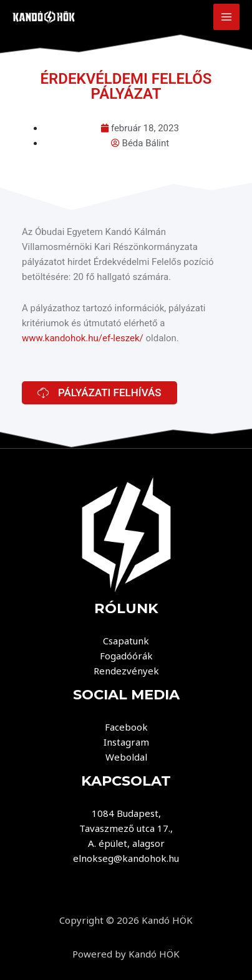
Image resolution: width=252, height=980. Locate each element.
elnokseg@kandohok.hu (126, 858)
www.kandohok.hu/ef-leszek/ (83, 338)
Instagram (126, 742)
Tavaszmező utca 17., (126, 828)
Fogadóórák (126, 656)
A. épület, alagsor (126, 843)
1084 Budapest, (126, 813)
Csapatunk (126, 641)
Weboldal (126, 757)
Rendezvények (126, 671)
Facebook (126, 727)
